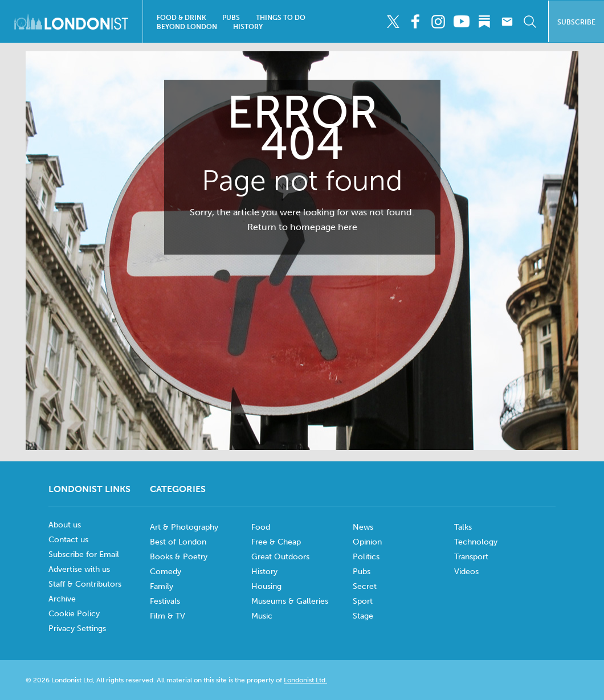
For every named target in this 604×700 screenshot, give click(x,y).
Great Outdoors (280, 557)
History (248, 27)
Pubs (231, 18)
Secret (365, 586)
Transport (471, 557)
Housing (266, 586)
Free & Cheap (276, 542)
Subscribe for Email (84, 554)
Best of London (178, 542)
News (363, 527)
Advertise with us (79, 569)
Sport (363, 601)
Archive (62, 599)
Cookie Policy (74, 614)
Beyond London (187, 27)
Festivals (165, 601)
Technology (476, 542)
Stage (363, 616)
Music (262, 616)
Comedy (166, 572)
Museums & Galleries (290, 601)
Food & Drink (181, 18)
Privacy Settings (77, 629)
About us (65, 525)
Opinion (367, 542)
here (348, 227)
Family (162, 586)
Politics (366, 557)
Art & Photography (184, 527)
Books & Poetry (179, 557)
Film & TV (168, 616)
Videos (466, 572)
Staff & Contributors (85, 584)
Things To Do (281, 18)
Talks (463, 527)
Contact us (68, 540)
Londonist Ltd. (305, 680)
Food (261, 527)
